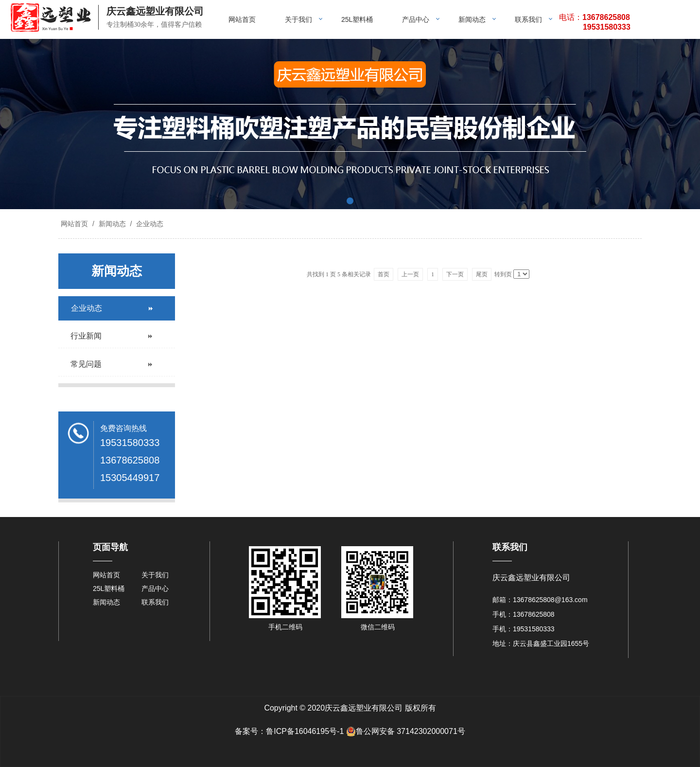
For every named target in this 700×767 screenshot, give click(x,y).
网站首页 (242, 19)
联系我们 (528, 19)
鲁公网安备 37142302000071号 (406, 731)
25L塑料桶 (357, 19)
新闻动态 (472, 19)
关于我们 (298, 19)
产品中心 (416, 19)
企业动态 (149, 224)
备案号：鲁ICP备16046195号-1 (289, 731)
